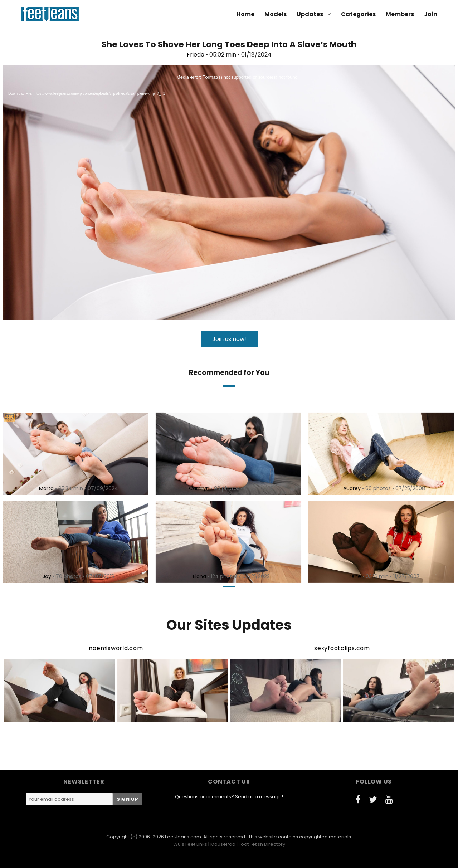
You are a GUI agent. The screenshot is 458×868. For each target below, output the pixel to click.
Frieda (196, 55)
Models (276, 14)
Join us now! (229, 339)
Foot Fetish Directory (262, 844)
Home (245, 14)
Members (400, 14)
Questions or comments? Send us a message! (229, 797)
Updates (310, 14)
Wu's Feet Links (190, 844)
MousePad (223, 844)
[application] (229, 193)
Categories (358, 14)
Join (431, 14)
